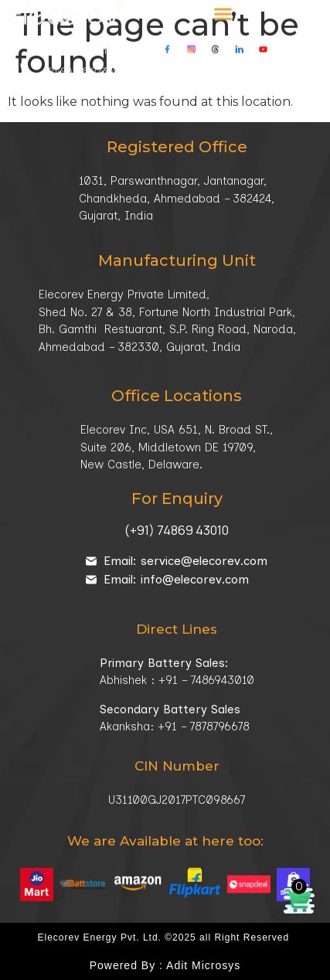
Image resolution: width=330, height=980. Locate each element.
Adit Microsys (203, 965)
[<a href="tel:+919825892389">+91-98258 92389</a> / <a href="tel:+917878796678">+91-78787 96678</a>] (25, 60)
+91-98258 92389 (81, 62)
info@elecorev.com (270, 62)
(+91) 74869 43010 (177, 530)
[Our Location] (129, 78)
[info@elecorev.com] (209, 60)
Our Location (177, 80)
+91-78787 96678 (165, 62)
